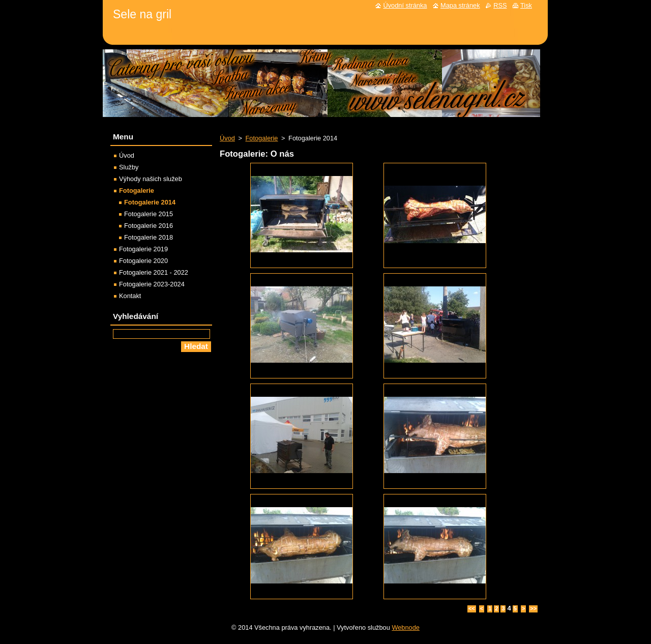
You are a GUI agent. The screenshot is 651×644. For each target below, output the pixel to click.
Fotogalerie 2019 (143, 249)
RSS (500, 5)
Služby (129, 167)
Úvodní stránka (405, 5)
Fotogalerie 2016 (149, 226)
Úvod (227, 138)
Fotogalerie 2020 (143, 261)
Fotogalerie (261, 138)
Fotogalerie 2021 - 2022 (154, 272)
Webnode (406, 627)
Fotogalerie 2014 (150, 202)
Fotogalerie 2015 (149, 214)
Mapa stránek (460, 5)
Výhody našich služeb (151, 179)
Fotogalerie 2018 (149, 237)
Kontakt (130, 296)
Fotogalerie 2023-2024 (152, 284)
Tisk (526, 5)
